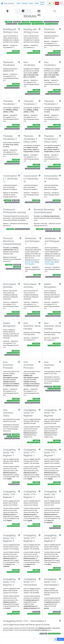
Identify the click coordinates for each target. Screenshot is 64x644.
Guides (37, 3)
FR (61, 3)
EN (57, 3)
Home (18, 3)
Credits (31, 3)
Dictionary (25, 3)
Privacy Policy (42, 3)
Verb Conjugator (30, 264)
